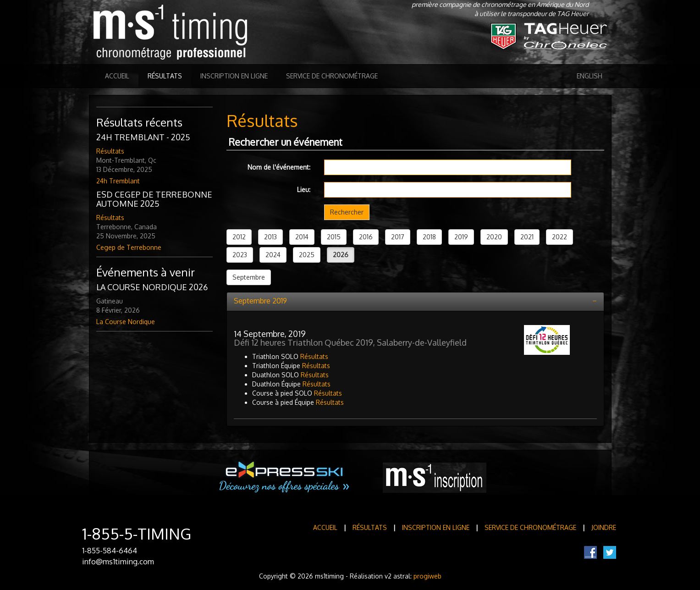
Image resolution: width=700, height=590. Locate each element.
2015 (334, 237)
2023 (240, 255)
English (590, 76)
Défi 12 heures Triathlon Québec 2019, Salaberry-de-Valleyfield (350, 342)
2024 (273, 255)
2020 (494, 237)
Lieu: (304, 190)
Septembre (249, 277)
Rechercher (347, 212)
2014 (302, 237)
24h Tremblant (118, 181)
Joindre (604, 527)
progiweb (427, 576)
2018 (429, 237)
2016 (366, 237)
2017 (398, 237)
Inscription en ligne (234, 76)
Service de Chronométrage (332, 76)
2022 (559, 237)
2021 (527, 237)
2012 (239, 237)
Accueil (117, 76)
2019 (461, 237)
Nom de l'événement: (279, 167)
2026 (341, 255)
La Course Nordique (126, 322)
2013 (270, 237)
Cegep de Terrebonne (129, 247)
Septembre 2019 (260, 301)
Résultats (165, 76)
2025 (307, 255)
